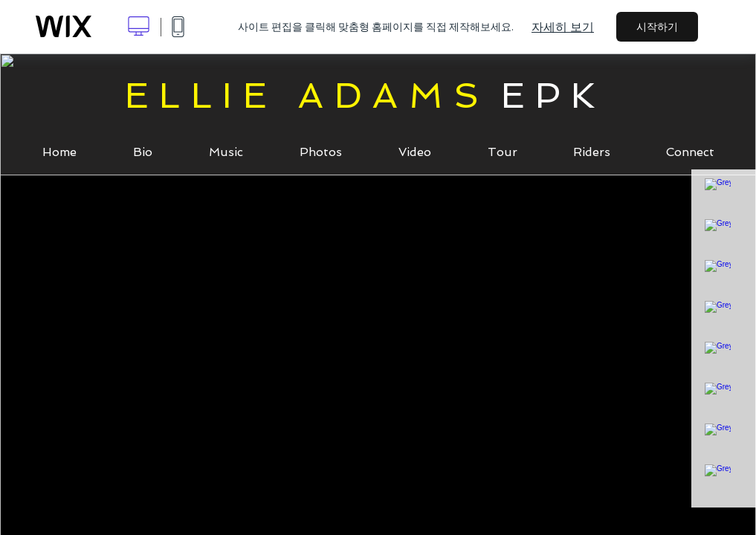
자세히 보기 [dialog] (563, 27)
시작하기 (657, 27)
